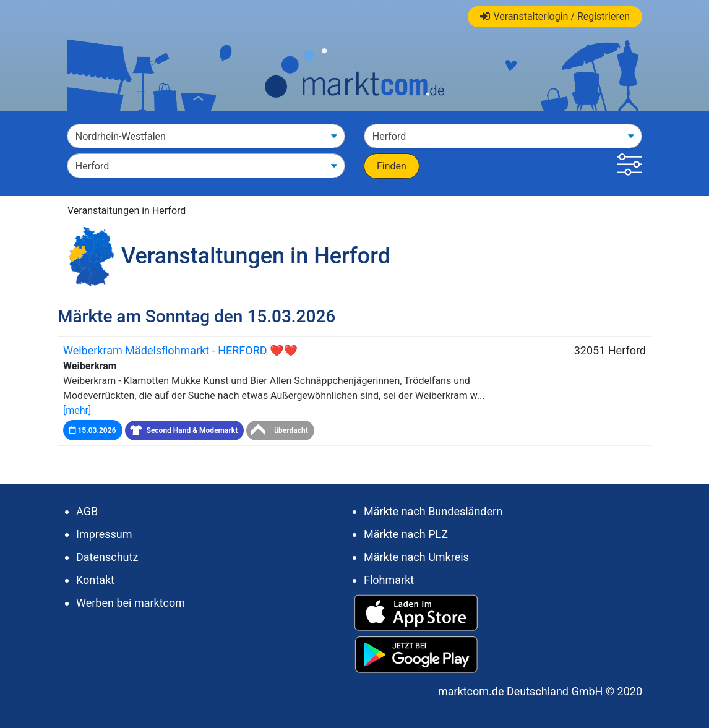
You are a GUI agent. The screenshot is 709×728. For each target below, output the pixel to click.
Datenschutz (107, 557)
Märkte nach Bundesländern (433, 511)
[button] (630, 166)
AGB (87, 511)
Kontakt (95, 580)
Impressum (104, 534)
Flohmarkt (389, 580)
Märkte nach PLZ (406, 534)
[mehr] (77, 410)
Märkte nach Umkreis (416, 557)
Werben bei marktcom (131, 603)
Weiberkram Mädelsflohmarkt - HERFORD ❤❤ (180, 350)
